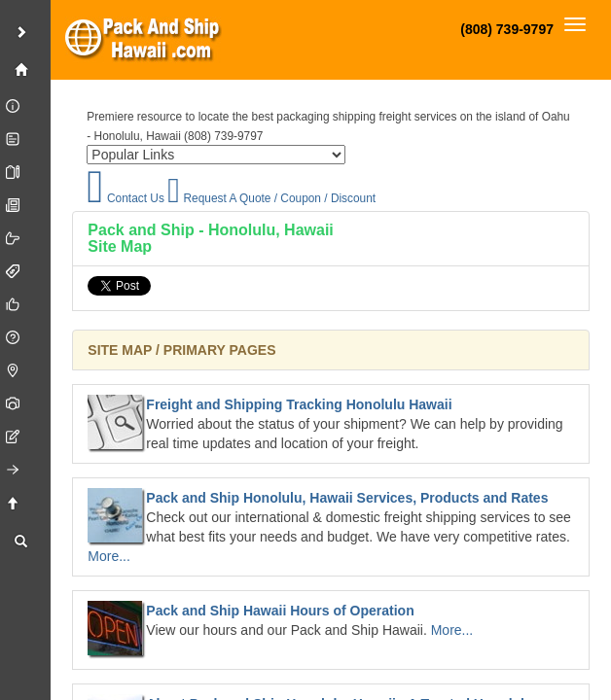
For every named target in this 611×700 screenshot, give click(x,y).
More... (109, 556)
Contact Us (126, 198)
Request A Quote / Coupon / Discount (271, 198)
